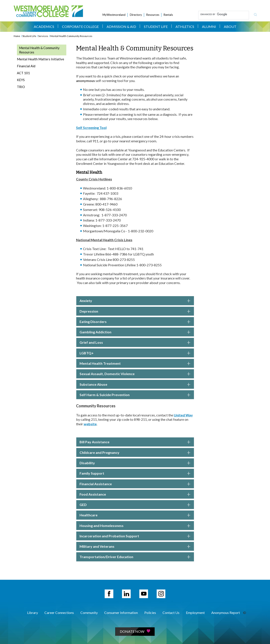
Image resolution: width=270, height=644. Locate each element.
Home (17, 36)
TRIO (21, 87)
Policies (150, 613)
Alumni (209, 26)
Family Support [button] (135, 473)
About (230, 26)
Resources (153, 15)
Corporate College (80, 26)
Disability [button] (135, 463)
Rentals (168, 15)
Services (43, 36)
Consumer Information (121, 613)
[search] (223, 14)
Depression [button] (135, 311)
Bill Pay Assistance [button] (135, 442)
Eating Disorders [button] (135, 322)
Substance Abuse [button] (135, 384)
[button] (135, 515)
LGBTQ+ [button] (135, 353)
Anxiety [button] (135, 301)
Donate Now (135, 631)
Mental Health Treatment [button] (135, 363)
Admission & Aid (121, 26)
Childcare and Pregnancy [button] (135, 453)
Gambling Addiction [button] (135, 332)
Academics (44, 26)
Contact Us (171, 613)
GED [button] (135, 505)
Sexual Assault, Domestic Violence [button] (135, 374)
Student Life (156, 26)
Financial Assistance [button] (135, 484)
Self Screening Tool (91, 128)
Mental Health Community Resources (71, 36)
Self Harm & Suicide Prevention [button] (135, 395)
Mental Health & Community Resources (39, 50)
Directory (136, 15)
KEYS (21, 80)
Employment (195, 613)
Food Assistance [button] (135, 494)
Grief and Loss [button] (135, 342)
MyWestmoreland (114, 15)
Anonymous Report (226, 613)
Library (33, 613)
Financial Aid (26, 66)
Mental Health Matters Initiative (41, 59)
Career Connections (59, 613)
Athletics (185, 26)
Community (89, 613)
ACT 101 (23, 73)
